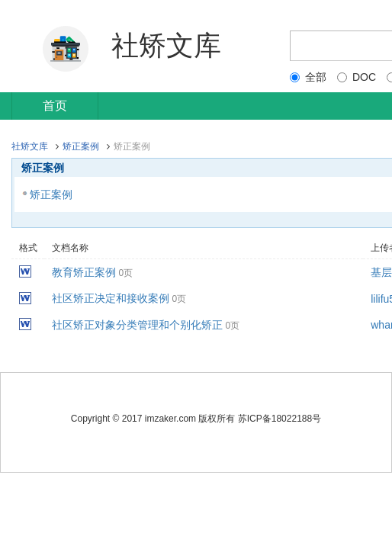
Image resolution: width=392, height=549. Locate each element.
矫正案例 (81, 146)
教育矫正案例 (84, 272)
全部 (308, 77)
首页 (55, 106)
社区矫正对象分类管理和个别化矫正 (137, 325)
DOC (357, 77)
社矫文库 (30, 146)
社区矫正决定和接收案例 (111, 298)
